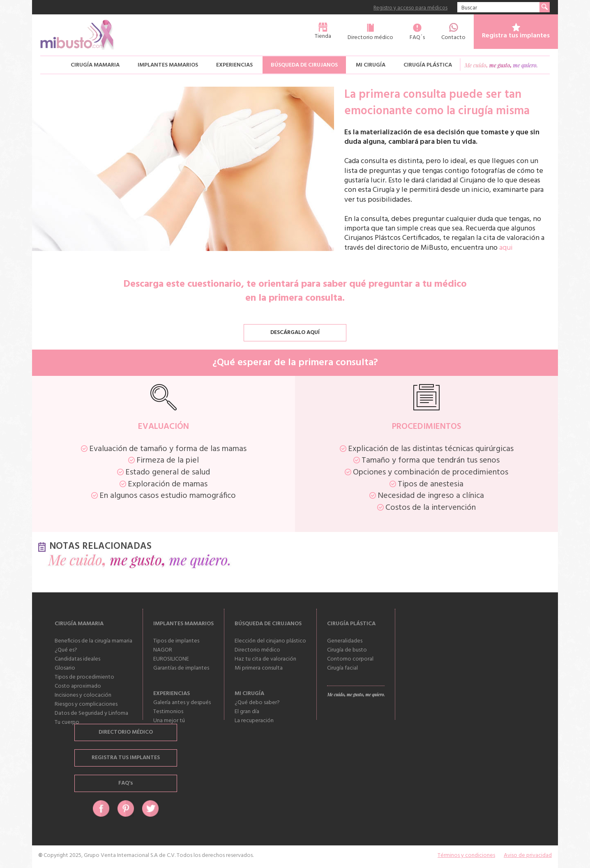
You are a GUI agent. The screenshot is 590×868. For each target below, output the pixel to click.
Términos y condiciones (466, 855)
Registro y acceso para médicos (410, 8)
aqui (506, 248)
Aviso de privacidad (528, 855)
